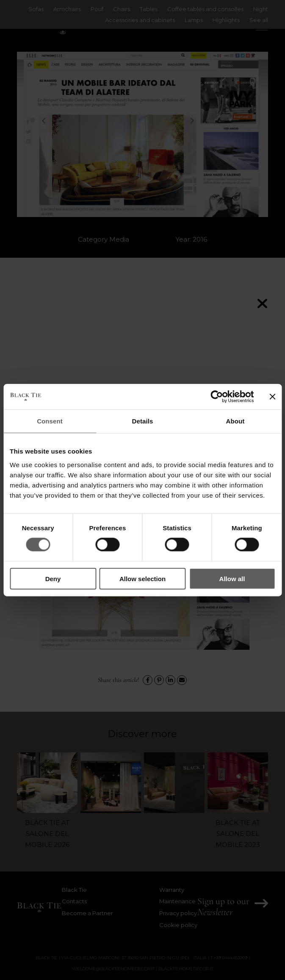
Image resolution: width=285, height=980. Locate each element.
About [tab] (235, 421)
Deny (53, 578)
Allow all (232, 578)
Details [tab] (143, 421)
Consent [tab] (50, 421)
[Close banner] (272, 397)
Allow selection (142, 578)
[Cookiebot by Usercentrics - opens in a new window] (217, 397)
